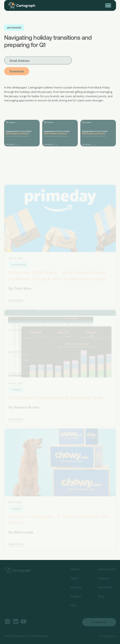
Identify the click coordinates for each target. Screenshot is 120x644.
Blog (101, 597)
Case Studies (107, 570)
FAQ (73, 606)
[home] (24, 5)
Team (74, 579)
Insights (76, 597)
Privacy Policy (108, 637)
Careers (103, 579)
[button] (108, 5)
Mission (76, 570)
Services (76, 588)
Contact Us (99, 623)
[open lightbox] (22, 133)
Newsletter (105, 588)
